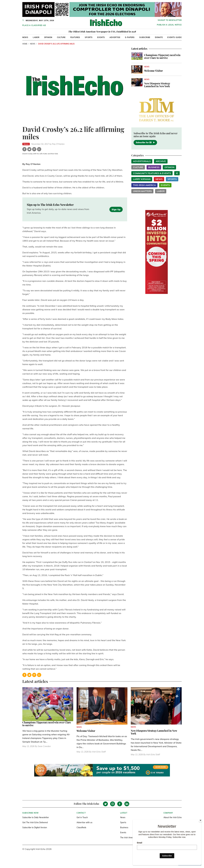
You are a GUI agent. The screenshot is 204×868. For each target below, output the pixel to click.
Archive (161, 161)
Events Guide (174, 37)
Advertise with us (84, 822)
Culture (61, 37)
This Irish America (144, 185)
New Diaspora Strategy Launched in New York (157, 85)
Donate (159, 37)
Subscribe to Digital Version (35, 827)
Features (75, 37)
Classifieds (81, 827)
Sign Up (116, 209)
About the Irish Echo (173, 817)
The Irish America (128, 838)
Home (25, 44)
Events (101, 37)
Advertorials (142, 161)
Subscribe (145, 37)
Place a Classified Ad (34, 25)
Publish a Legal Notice (169, 25)
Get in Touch (82, 817)
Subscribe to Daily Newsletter (36, 817)
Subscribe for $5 (145, 143)
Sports (89, 37)
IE (177, 173)
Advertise (115, 37)
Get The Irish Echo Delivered (35, 822)
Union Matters (142, 191)
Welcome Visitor (153, 71)
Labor (36, 37)
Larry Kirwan (142, 179)
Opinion (48, 37)
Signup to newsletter (170, 20)
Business (154, 167)
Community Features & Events (152, 173)
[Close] (201, 820)
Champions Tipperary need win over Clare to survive (162, 56)
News (25, 37)
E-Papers (130, 37)
